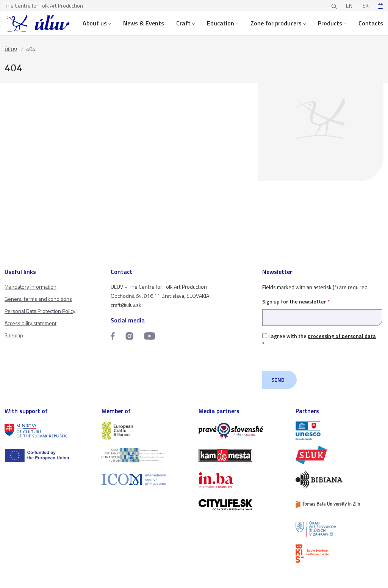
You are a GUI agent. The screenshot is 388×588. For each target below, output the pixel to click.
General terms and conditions (38, 299)
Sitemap (14, 335)
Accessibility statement (31, 323)
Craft (185, 23)
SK (366, 6)
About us (97, 23)
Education (223, 23)
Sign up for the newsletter (322, 309)
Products (332, 23)
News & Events (144, 23)
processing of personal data (342, 336)
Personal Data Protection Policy (40, 311)
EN (349, 6)
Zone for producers (278, 23)
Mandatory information (31, 287)
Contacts (371, 23)
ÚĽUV (11, 49)
